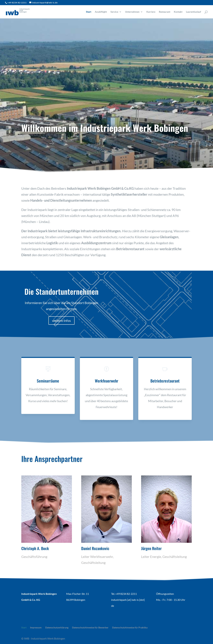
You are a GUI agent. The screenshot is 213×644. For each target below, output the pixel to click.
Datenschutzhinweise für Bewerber (90, 627)
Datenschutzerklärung (57, 627)
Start (89, 12)
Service (114, 12)
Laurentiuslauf (194, 12)
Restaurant (165, 12)
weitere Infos (61, 321)
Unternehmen (132, 12)
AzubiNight (101, 12)
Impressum (36, 627)
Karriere (151, 12)
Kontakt (178, 12)
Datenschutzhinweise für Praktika (130, 627)
